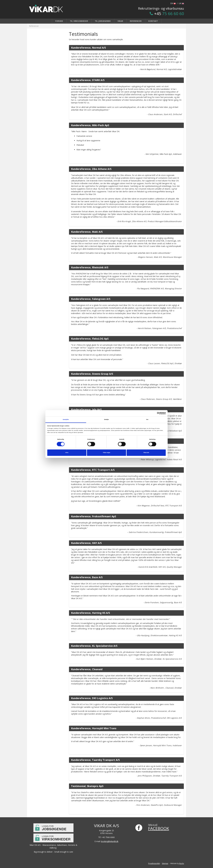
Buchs (182, 863)
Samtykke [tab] (66, 419)
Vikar (120, 21)
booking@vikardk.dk (110, 841)
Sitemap (165, 863)
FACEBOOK (159, 828)
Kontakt (153, 21)
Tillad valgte (106, 453)
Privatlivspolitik (154, 863)
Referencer (136, 21)
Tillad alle (146, 453)
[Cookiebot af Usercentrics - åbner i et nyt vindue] (154, 413)
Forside (59, 21)
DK (173, 3)
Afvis (67, 453)
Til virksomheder (79, 21)
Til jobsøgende (103, 21)
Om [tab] (147, 419)
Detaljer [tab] (106, 419)
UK (181, 3)
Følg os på (153, 825)
